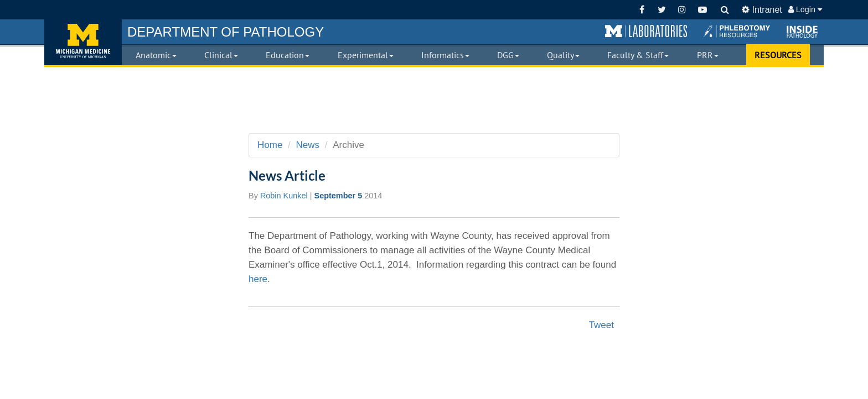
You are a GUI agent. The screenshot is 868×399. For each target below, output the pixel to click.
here (258, 279)
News (308, 145)
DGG (508, 55)
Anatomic (156, 55)
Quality (563, 55)
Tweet (601, 325)
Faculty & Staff (638, 55)
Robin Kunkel (284, 196)
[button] (646, 32)
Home (270, 145)
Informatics (445, 55)
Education (288, 55)
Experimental (366, 55)
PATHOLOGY (226, 32)
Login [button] (805, 9)
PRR (708, 55)
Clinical (221, 55)
